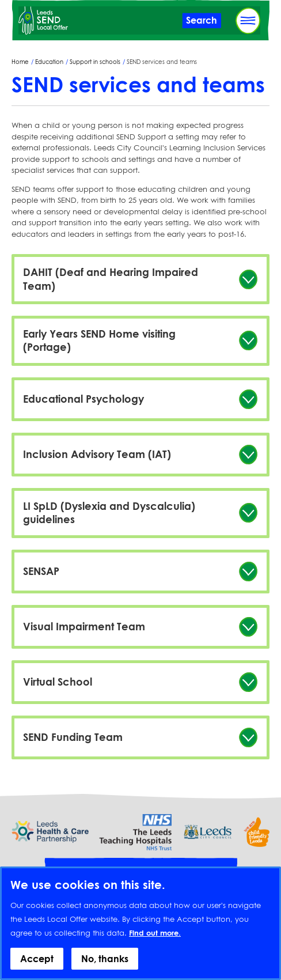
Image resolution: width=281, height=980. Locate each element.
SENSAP (41, 571)
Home (20, 62)
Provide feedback (140, 870)
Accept (37, 968)
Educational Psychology (83, 399)
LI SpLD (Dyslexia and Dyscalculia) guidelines (109, 512)
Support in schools (95, 62)
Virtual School (58, 682)
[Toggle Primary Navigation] (248, 21)
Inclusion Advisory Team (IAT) (97, 454)
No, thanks (105, 968)
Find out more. (155, 943)
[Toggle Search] (202, 20)
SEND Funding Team (73, 737)
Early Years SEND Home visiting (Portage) (99, 340)
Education (49, 62)
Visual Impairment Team (84, 626)
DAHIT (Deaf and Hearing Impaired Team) (111, 279)
